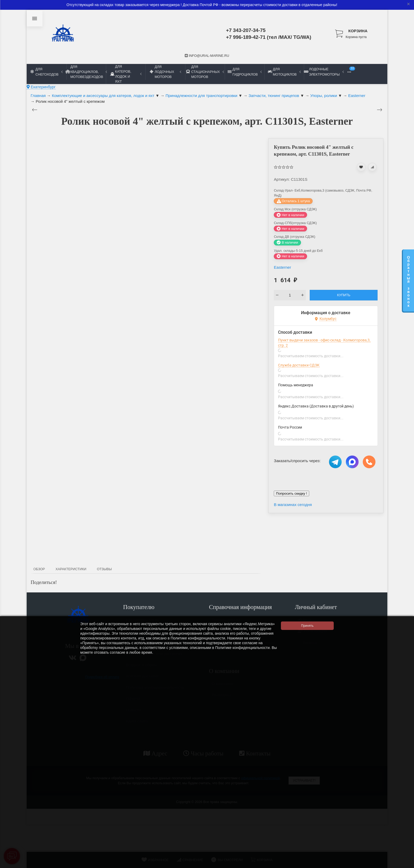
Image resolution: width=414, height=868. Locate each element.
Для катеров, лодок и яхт (126, 74)
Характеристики (71, 569)
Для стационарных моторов (205, 72)
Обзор (39, 569)
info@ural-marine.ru (207, 56)
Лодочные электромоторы (324, 72)
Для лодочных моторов (165, 72)
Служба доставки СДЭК (299, 365)
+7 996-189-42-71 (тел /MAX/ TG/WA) (269, 37)
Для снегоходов (47, 72)
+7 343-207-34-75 (246, 30)
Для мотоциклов (284, 72)
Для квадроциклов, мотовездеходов (86, 72)
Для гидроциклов (245, 72)
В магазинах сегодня (293, 505)
